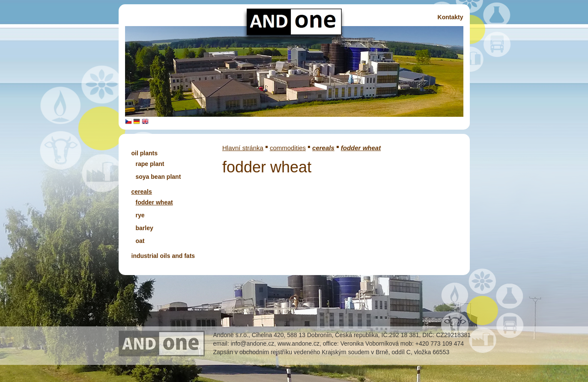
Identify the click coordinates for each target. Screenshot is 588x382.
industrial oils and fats (163, 256)
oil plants (145, 153)
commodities (288, 148)
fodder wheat (154, 202)
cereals (142, 192)
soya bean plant (158, 177)
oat (140, 241)
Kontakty (451, 17)
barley (145, 228)
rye (140, 215)
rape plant (150, 164)
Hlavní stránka (243, 148)
